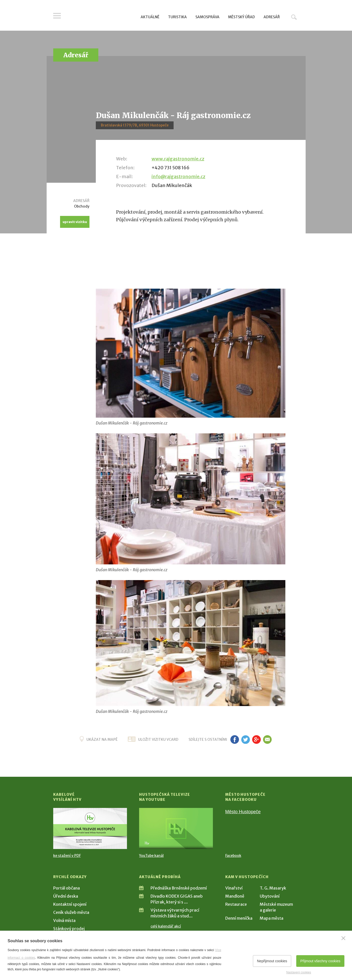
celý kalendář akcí (166, 926)
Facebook (233, 856)
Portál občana (67, 888)
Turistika (177, 17)
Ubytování (270, 896)
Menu (57, 16)
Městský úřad (242, 17)
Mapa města (272, 918)
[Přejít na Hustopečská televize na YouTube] (176, 829)
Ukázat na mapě (102, 739)
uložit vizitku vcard (158, 739)
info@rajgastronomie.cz (178, 177)
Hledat (294, 17)
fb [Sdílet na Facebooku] (235, 739)
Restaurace (236, 904)
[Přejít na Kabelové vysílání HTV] (90, 829)
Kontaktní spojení (70, 904)
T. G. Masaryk (273, 888)
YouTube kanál (151, 856)
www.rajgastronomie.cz (178, 159)
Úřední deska (66, 896)
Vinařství (234, 888)
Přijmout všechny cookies (320, 961)
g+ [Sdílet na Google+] (256, 739)
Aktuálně (150, 17)
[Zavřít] (343, 938)
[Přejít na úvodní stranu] (101, 16)
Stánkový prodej (69, 929)
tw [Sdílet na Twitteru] (246, 739)
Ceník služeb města (71, 912)
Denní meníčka (239, 918)
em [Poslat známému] (267, 739)
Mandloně (235, 896)
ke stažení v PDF (67, 856)
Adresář (272, 17)
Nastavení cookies (299, 972)
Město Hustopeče (243, 812)
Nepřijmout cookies (272, 961)
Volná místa (64, 920)
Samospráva (207, 17)
